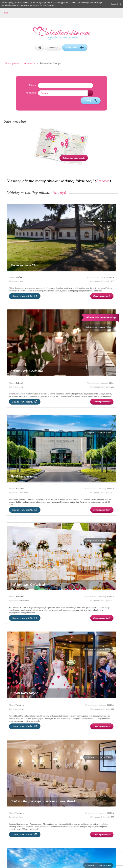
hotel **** (24, 492)
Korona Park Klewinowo (27, 371)
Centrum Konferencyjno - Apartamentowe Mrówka (44, 801)
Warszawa (20, 488)
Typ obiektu (30, 93)
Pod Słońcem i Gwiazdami (28, 585)
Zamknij (116, 4)
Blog (6, 13)
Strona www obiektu (25, 296)
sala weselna (24, 601)
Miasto (32, 85)
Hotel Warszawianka (24, 476)
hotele (22, 709)
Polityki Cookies (47, 5)
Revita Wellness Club (24, 265)
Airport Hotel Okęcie (24, 693)
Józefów (19, 277)
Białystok (19, 383)
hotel (21, 281)
